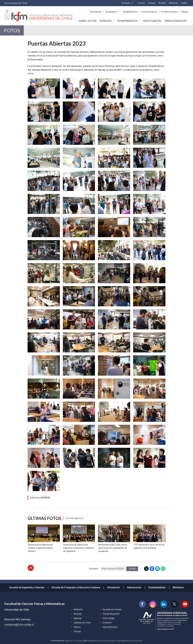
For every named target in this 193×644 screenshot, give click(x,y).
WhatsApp (163, 572)
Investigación (153, 21)
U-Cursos (141, 3)
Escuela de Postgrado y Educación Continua (78, 587)
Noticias (78, 614)
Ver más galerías (75, 519)
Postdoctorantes (170, 12)
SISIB (66, 641)
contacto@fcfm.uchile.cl (19, 625)
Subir (31, 571)
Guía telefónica (110, 627)
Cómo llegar (109, 618)
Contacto (107, 623)
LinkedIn (157, 572)
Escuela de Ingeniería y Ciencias (29, 587)
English (184, 3)
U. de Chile (77, 641)
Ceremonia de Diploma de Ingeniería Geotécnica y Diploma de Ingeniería (78, 551)
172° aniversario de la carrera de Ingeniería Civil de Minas (149, 549)
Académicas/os (133, 12)
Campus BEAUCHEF (176, 21)
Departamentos (129, 21)
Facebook (152, 572)
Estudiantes (114, 12)
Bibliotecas (174, 3)
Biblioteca (176, 587)
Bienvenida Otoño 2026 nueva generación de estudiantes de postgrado (112, 551)
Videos (77, 627)
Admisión (108, 21)
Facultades (126, 3)
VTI (71, 641)
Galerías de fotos (83, 623)
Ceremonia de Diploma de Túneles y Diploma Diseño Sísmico (40, 551)
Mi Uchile (162, 3)
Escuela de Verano (112, 609)
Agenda (78, 618)
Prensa (77, 631)
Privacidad (139, 641)
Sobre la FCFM (90, 21)
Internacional (134, 587)
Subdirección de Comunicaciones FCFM (105, 641)
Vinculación (114, 587)
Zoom (31, 81)
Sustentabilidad (156, 587)
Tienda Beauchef (111, 614)
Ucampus (152, 3)
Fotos (13, 31)
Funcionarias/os (151, 12)
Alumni (185, 12)
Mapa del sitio (128, 641)
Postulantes (99, 12)
